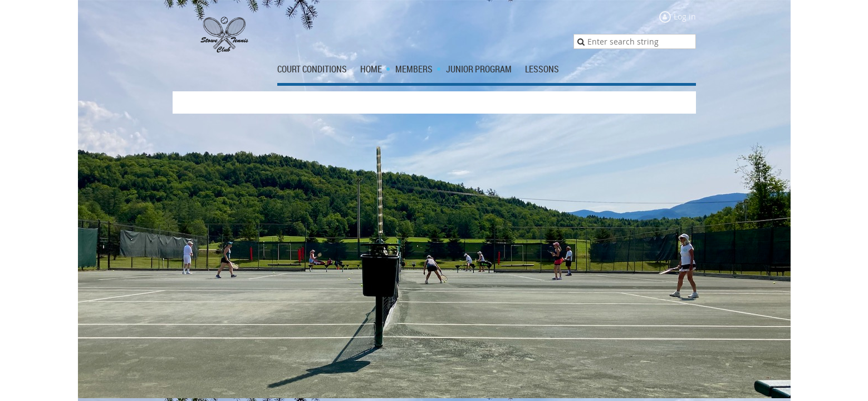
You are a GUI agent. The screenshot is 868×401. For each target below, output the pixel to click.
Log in (685, 16)
